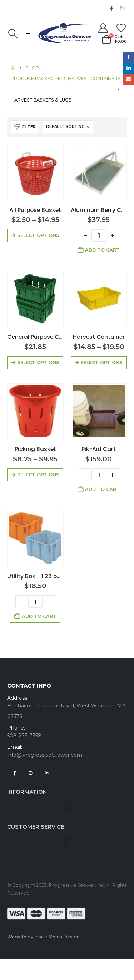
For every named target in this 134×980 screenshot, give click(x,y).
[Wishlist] (121, 28)
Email (128, 79)
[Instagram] (122, 8)
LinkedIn (128, 68)
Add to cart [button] (102, 250)
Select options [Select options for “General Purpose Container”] (38, 362)
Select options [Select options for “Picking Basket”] (38, 475)
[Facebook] (111, 8)
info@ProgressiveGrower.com (45, 755)
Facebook (14, 773)
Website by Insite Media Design (43, 937)
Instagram (31, 773)
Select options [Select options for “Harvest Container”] (101, 362)
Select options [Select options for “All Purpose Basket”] (38, 235)
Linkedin (47, 773)
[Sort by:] (68, 127)
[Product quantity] (99, 235)
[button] (13, 33)
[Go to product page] (35, 172)
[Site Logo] (65, 33)
